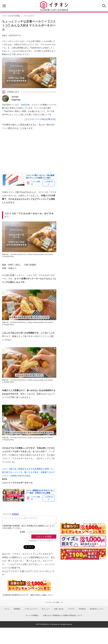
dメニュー (46, 609)
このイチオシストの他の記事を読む (40, 119)
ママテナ (71, 609)
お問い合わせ (59, 609)
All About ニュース (97, 609)
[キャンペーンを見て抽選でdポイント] (83, 532)
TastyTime (25, 105)
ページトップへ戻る (54, 602)
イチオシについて (31, 609)
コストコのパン (29, 16)
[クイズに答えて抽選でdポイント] (83, 541)
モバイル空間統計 (32, 615)
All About (82, 609)
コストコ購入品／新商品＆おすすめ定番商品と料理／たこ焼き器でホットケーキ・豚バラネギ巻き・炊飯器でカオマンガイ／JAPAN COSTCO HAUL (28, 472)
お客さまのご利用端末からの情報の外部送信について (63, 615)
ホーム (7, 609)
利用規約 (17, 609)
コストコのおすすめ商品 (11, 16)
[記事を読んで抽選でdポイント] (83, 554)
